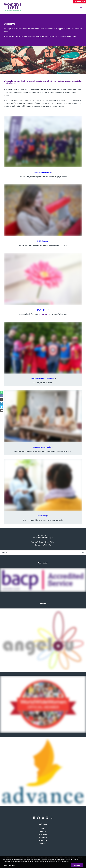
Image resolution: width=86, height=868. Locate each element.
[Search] (43, 553)
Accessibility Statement (38, 860)
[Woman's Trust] (13, 7)
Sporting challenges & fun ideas (42, 378)
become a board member (42, 447)
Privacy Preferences (55, 860)
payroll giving (42, 310)
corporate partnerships (42, 172)
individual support (42, 241)
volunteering (42, 516)
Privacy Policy (70, 858)
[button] (81, 7)
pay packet (43, 314)
